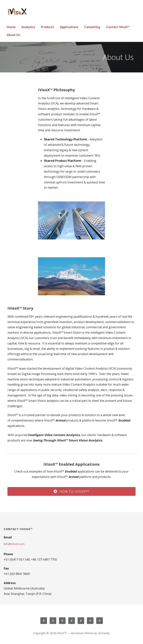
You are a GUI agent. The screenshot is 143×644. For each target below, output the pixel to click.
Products (47, 27)
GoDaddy (104, 633)
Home (11, 27)
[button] (71, 491)
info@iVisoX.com (14, 544)
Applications (69, 27)
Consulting (92, 27)
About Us (13, 35)
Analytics (28, 27)
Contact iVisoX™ (118, 27)
